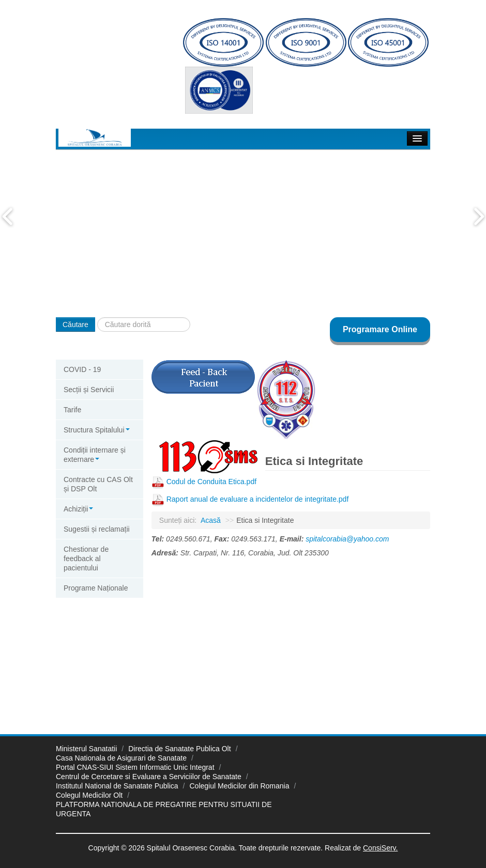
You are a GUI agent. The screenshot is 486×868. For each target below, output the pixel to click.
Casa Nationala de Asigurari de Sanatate (121, 758)
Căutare (75, 324)
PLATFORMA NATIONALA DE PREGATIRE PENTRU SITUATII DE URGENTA (164, 809)
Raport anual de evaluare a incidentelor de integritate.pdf (258, 499)
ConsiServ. (380, 848)
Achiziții (78, 509)
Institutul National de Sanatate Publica (117, 786)
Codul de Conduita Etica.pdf (211, 482)
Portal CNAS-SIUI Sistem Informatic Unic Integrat (135, 767)
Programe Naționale (96, 588)
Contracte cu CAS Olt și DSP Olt (98, 484)
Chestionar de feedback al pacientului (86, 559)
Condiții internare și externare (95, 455)
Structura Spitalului (97, 430)
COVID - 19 (82, 369)
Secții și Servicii (89, 390)
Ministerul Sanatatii (86, 749)
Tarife (72, 410)
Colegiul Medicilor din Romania (240, 786)
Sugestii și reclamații (97, 529)
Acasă (211, 520)
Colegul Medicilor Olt (89, 795)
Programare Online (380, 329)
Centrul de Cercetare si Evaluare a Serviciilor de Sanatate (149, 777)
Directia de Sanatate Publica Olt (179, 749)
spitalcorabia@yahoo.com (347, 539)
